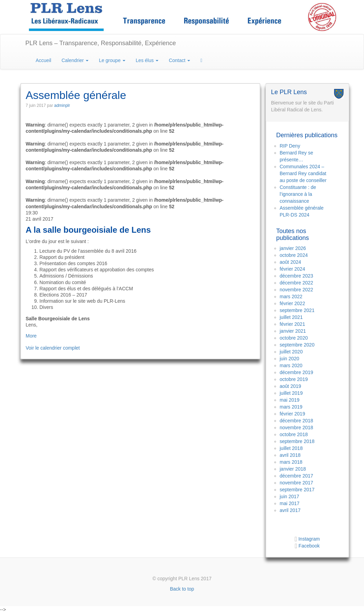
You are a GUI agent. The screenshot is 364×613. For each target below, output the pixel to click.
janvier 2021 (293, 331)
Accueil (44, 60)
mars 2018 (291, 462)
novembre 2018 (296, 428)
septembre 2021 (297, 310)
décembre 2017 (296, 476)
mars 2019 (291, 407)
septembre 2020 (297, 345)
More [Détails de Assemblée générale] (31, 336)
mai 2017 (290, 503)
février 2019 (292, 414)
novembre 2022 (296, 290)
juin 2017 (289, 496)
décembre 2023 (296, 276)
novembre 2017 (296, 483)
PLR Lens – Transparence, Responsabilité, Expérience (101, 43)
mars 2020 (291, 365)
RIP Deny (290, 146)
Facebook (309, 546)
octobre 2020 (294, 338)
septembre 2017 (297, 490)
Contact (179, 60)
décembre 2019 (296, 372)
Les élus (147, 60)
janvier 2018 (293, 469)
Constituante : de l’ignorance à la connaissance (298, 194)
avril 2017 (290, 510)
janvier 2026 (293, 248)
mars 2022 (291, 297)
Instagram (309, 539)
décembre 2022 (296, 283)
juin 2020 (289, 359)
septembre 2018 (297, 441)
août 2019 (290, 386)
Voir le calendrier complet (53, 348)
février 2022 (292, 303)
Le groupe (112, 60)
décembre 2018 (296, 421)
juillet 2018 (291, 448)
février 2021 (292, 324)
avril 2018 (290, 455)
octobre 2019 (294, 379)
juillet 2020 (291, 352)
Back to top (182, 589)
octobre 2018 (294, 434)
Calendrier (75, 60)
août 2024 (290, 262)
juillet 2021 (291, 317)
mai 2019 (290, 400)
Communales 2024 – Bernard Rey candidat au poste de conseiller (303, 173)
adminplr (62, 105)
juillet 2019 (291, 393)
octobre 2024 (294, 255)
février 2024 (292, 269)
